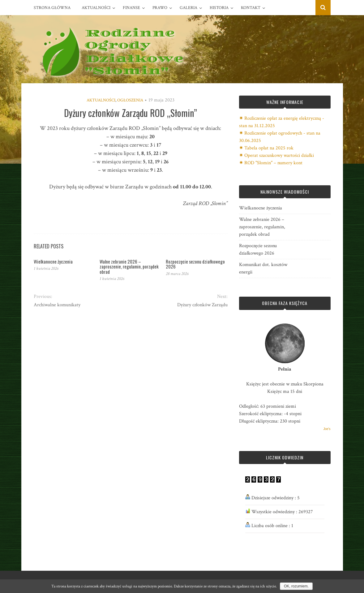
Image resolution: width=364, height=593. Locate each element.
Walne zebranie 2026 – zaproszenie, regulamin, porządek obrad (129, 266)
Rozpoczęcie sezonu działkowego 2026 (195, 264)
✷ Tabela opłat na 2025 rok (266, 148)
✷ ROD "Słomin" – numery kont (271, 163)
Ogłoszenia (130, 100)
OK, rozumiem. (296, 586)
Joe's (327, 429)
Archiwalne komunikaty (57, 305)
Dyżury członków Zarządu (202, 305)
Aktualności (96, 8)
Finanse (131, 8)
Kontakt (251, 8)
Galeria (188, 8)
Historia (219, 8)
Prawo (160, 8)
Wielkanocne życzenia (53, 261)
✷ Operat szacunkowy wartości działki (276, 155)
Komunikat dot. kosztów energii (263, 268)
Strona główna (52, 8)
